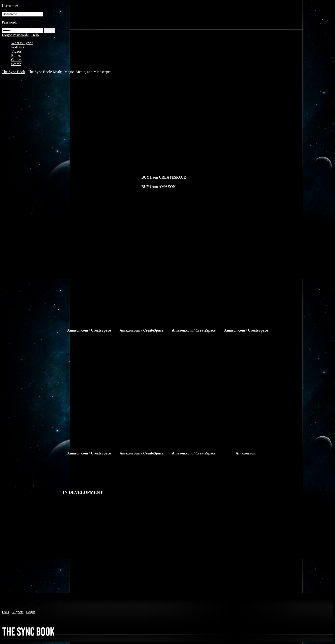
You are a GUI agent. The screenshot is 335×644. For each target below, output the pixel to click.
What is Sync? (22, 43)
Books (16, 56)
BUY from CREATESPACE (164, 177)
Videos (16, 51)
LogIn (31, 612)
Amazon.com (78, 330)
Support (18, 612)
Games (16, 60)
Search (16, 64)
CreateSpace (101, 330)
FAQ (5, 612)
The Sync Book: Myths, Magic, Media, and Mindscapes (70, 72)
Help (35, 35)
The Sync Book (13, 72)
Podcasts (18, 47)
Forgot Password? (15, 35)
